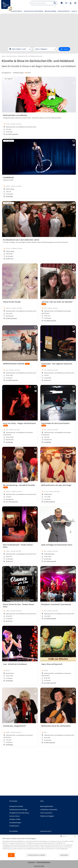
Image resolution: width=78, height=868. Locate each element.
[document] (39, 845)
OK (11, 855)
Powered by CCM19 (39, 866)
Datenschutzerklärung (43, 862)
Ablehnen (64, 855)
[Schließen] (75, 836)
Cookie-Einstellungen (36, 855)
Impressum (31, 862)
